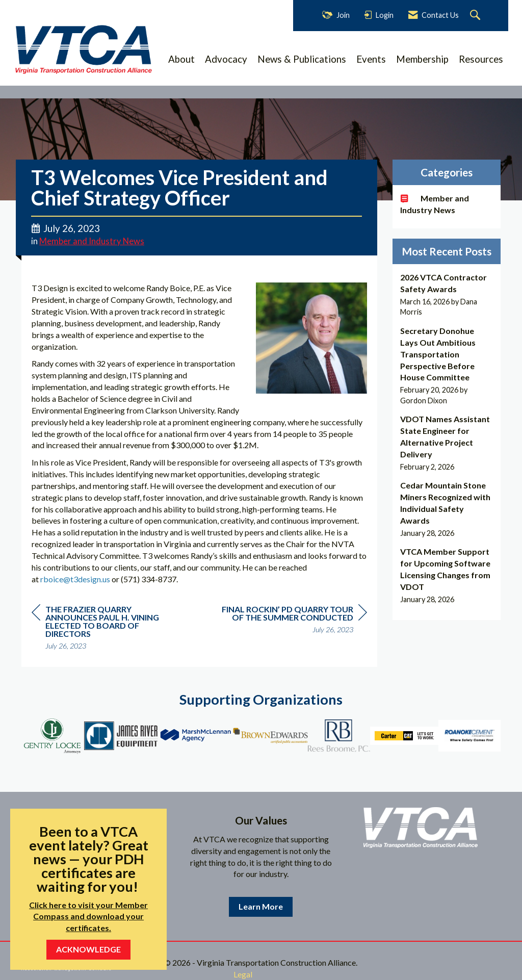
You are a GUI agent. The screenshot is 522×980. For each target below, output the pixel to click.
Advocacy (226, 59)
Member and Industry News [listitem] (435, 204)
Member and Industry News (92, 241)
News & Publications (302, 59)
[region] (291, 621)
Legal (243, 974)
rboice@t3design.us (75, 579)
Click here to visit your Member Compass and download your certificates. (88, 917)
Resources (481, 59)
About (181, 59)
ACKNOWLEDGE (88, 949)
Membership (422, 59)
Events (371, 59)
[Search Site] (476, 16)
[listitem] (447, 295)
